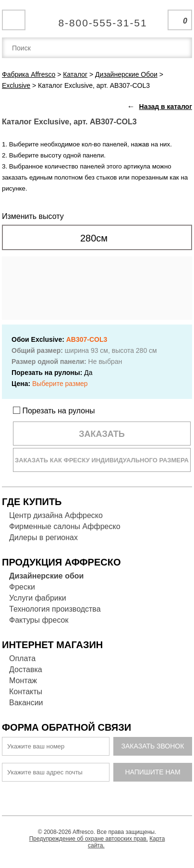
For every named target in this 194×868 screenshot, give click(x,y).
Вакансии (26, 703)
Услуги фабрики (38, 598)
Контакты (26, 692)
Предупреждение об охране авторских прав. (89, 839)
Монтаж (23, 681)
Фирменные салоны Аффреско (65, 526)
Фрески (22, 587)
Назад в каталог (166, 107)
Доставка (26, 669)
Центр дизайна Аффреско (56, 515)
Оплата (22, 658)
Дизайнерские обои (46, 576)
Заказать (102, 434)
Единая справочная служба (97, 19)
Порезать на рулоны (54, 411)
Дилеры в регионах (43, 537)
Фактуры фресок (39, 620)
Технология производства (55, 609)
